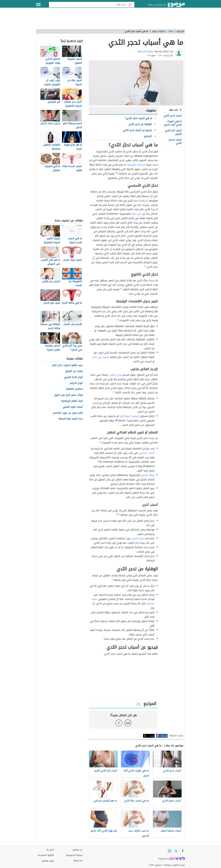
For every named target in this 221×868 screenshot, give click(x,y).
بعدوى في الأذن (100, 357)
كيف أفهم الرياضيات (72, 401)
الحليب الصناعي (147, 453)
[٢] (116, 173)
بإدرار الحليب (115, 375)
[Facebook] (182, 851)
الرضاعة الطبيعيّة (136, 165)
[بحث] (130, 5)
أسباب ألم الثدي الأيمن (173, 132)
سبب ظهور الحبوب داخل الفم (67, 365)
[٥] (117, 514)
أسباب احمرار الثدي (175, 141)
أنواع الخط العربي (73, 377)
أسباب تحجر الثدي (173, 116)
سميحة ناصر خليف (145, 51)
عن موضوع (77, 850)
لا (119, 723)
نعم (128, 723)
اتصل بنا (50, 850)
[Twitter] (176, 851)
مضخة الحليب (138, 538)
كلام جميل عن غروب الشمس (68, 413)
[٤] (119, 514)
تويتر (152, 736)
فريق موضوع (48, 861)
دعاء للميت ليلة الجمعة (71, 419)
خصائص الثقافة (74, 389)
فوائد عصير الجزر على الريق (69, 395)
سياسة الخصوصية (74, 855)
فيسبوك (164, 736)
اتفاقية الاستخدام (46, 855)
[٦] (112, 579)
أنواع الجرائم (76, 383)
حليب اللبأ (137, 214)
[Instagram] (170, 851)
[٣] (145, 266)
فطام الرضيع (148, 475)
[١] (118, 173)
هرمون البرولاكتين (129, 416)
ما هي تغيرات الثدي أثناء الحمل (173, 123)
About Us (78, 861)
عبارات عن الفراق (74, 371)
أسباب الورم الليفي (73, 407)
